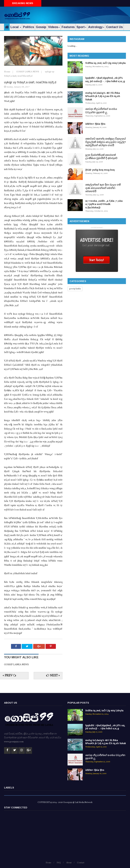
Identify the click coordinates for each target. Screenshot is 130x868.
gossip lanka (75, 289)
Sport (81, 27)
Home (7, 72)
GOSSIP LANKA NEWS (28, 72)
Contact (81, 863)
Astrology (96, 27)
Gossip (41, 27)
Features (68, 27)
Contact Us (114, 27)
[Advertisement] (86, 14)
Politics (29, 27)
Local (16, 27)
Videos (54, 27)
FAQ (59, 863)
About (69, 863)
